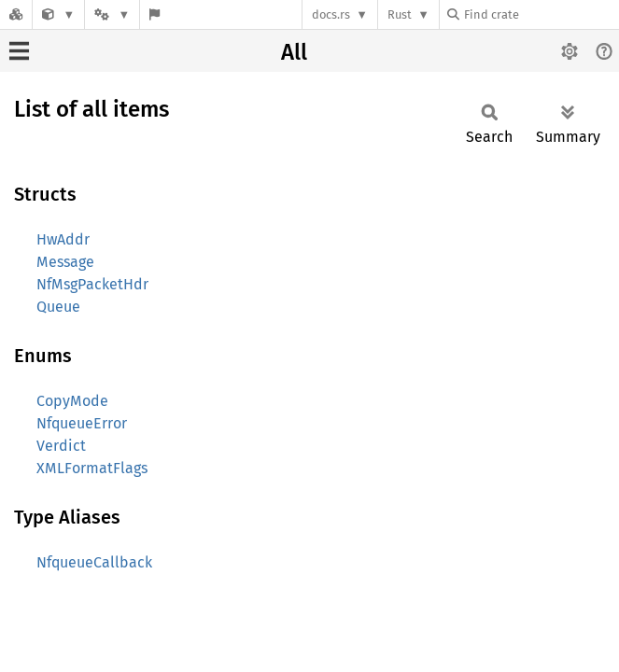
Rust (400, 14)
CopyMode (72, 401)
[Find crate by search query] (541, 14)
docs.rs (331, 14)
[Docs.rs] (16, 14)
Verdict (61, 446)
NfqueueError (82, 423)
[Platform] (112, 14)
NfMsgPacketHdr (92, 284)
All (294, 52)
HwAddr (63, 239)
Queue (58, 307)
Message (65, 262)
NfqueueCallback (94, 562)
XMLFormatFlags (92, 468)
